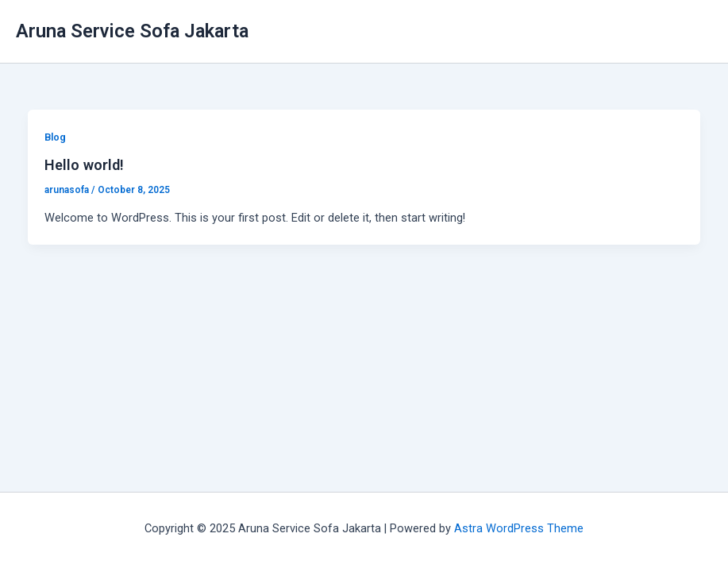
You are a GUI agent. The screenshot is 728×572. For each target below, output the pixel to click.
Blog (55, 137)
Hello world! (84, 165)
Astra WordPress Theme (519, 528)
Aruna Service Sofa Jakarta (132, 31)
